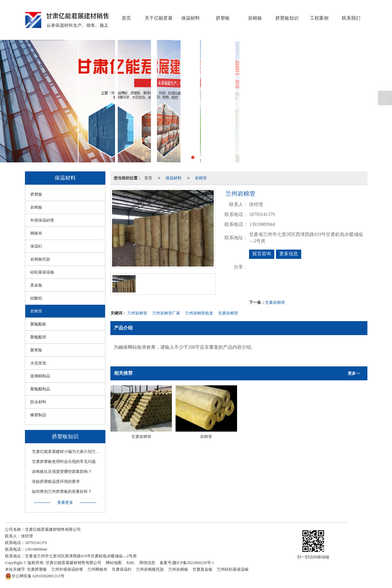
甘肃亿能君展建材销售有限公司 (73, 563)
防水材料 (38, 402)
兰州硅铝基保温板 (233, 569)
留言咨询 (262, 254)
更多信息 (289, 254)
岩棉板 (255, 18)
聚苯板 (36, 350)
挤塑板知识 (287, 18)
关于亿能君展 (159, 18)
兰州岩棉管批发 (199, 313)
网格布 (36, 233)
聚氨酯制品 (40, 389)
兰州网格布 (97, 569)
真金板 (36, 285)
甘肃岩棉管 (275, 302)
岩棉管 (201, 178)
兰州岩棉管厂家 (166, 313)
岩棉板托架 (40, 259)
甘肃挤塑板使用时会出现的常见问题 (64, 462)
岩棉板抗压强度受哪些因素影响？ (62, 472)
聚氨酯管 (38, 337)
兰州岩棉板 (178, 569)
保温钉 (36, 246)
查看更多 (65, 502)
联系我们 (351, 18)
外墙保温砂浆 (42, 220)
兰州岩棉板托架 (150, 569)
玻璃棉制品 (40, 376)
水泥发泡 (38, 363)
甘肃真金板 (202, 569)
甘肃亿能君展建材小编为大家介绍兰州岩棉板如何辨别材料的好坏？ (67, 452)
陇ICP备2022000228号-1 (193, 563)
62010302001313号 (35, 576)
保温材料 (191, 18)
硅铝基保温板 (42, 272)
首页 (126, 18)
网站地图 (114, 563)
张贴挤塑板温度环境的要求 (56, 482)
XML (131, 563)
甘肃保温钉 (122, 569)
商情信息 (147, 563)
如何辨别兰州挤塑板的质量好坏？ (62, 491)
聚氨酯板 (38, 324)
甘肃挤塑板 (37, 569)
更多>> (354, 373)
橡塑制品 (38, 415)
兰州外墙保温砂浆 (67, 569)
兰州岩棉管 (137, 313)
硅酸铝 (36, 298)
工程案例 (319, 18)
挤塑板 (223, 18)
